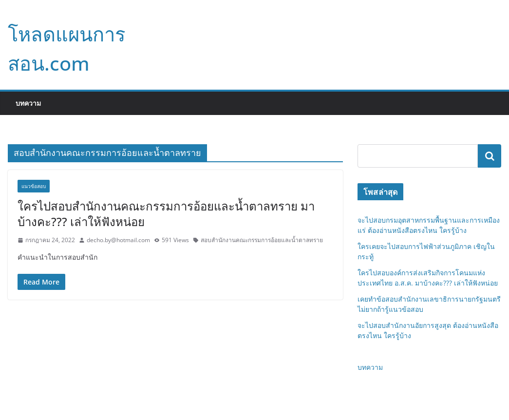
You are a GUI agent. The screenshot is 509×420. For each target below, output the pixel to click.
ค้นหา (490, 156)
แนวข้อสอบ (34, 186)
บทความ (28, 103)
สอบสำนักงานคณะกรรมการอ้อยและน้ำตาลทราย (262, 240)
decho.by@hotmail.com (118, 240)
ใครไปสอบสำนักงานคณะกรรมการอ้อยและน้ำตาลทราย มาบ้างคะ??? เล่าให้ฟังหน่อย (166, 213)
